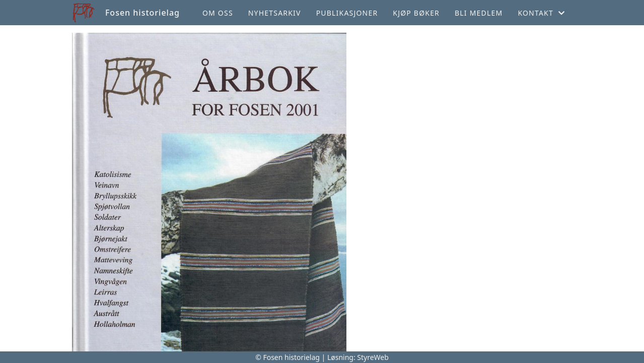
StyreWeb (373, 357)
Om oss (218, 13)
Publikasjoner (347, 13)
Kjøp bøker (416, 13)
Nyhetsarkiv (275, 13)
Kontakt (541, 13)
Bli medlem (479, 13)
